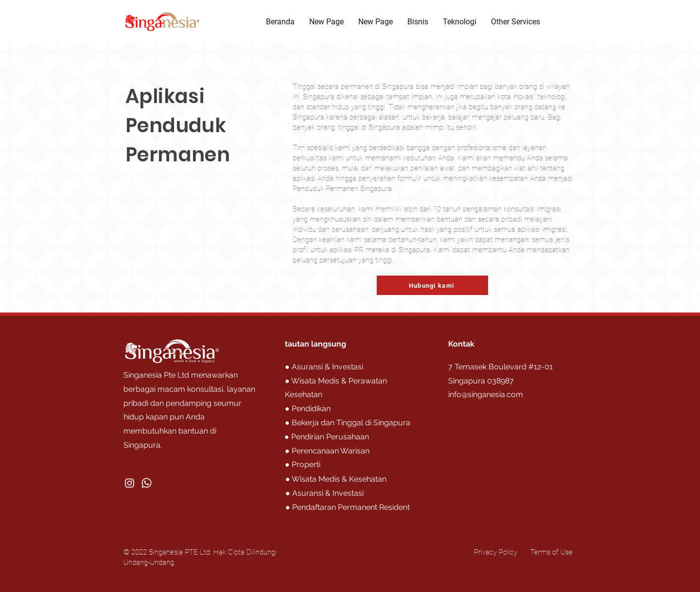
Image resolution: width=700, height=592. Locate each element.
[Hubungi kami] (432, 285)
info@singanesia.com (486, 394)
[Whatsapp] (147, 483)
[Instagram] (130, 483)
